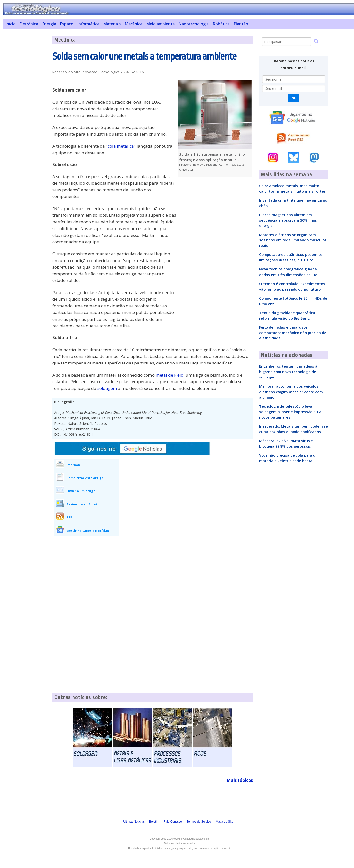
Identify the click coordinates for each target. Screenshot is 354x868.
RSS (69, 517)
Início (10, 24)
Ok (294, 98)
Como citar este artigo (85, 478)
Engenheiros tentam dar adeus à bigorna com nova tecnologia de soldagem (288, 372)
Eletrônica (29, 24)
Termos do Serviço (199, 822)
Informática (88, 24)
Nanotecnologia (194, 24)
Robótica (221, 24)
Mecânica (133, 24)
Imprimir (73, 465)
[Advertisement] (26, 109)
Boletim (154, 822)
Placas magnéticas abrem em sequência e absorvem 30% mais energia (288, 220)
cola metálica (121, 146)
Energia (49, 24)
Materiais (112, 24)
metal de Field (170, 375)
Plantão (241, 24)
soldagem (107, 388)
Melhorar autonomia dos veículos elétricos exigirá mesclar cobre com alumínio (291, 392)
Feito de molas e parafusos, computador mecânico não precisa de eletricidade (293, 333)
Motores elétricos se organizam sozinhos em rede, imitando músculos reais (293, 240)
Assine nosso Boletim (84, 504)
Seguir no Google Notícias (88, 531)
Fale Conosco (173, 822)
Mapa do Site (224, 822)
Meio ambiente (160, 24)
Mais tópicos (240, 780)
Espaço (67, 24)
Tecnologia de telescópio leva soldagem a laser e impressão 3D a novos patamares (290, 412)
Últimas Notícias (134, 822)
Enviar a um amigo (81, 491)
